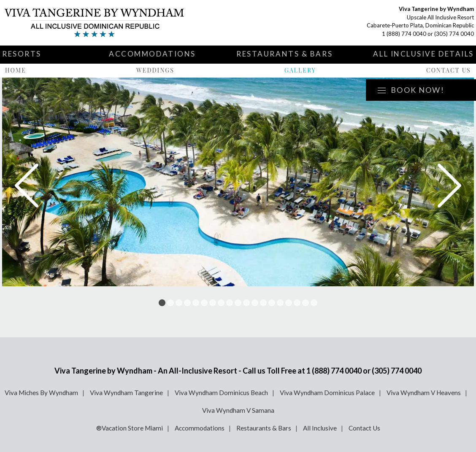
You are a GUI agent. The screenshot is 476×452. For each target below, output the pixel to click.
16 (289, 303)
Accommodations (152, 54)
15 (280, 303)
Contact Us (449, 70)
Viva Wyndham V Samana (238, 410)
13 (263, 303)
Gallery (300, 70)
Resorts (22, 54)
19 (314, 303)
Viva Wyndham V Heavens (424, 393)
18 (306, 303)
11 (246, 303)
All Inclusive (320, 428)
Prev (27, 186)
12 (255, 303)
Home (16, 70)
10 (238, 303)
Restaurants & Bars (284, 54)
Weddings (155, 70)
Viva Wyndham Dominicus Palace (327, 393)
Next (449, 186)
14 (272, 303)
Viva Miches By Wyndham (41, 393)
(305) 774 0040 (454, 34)
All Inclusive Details (423, 54)
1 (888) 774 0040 (404, 34)
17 (297, 303)
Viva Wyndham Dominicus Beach (221, 393)
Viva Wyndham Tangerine (126, 393)
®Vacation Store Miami (130, 428)
